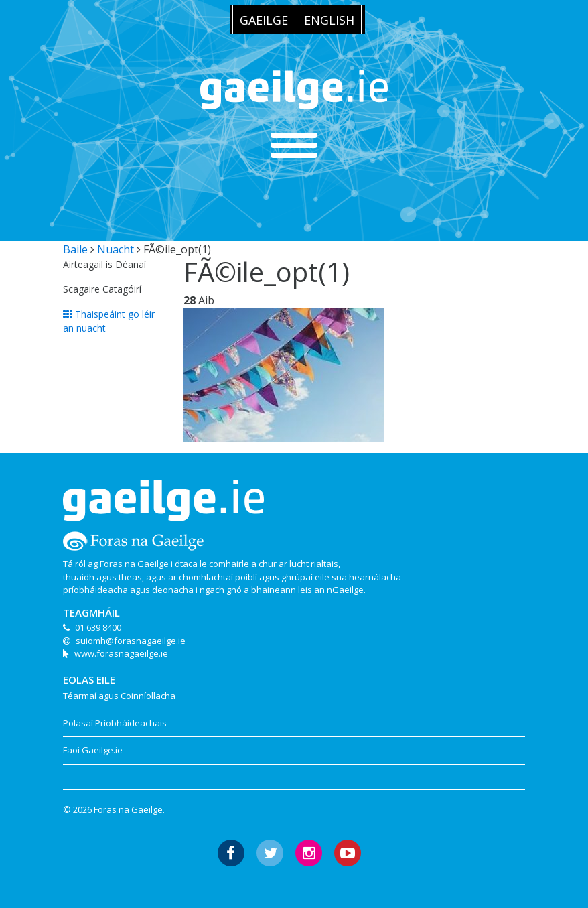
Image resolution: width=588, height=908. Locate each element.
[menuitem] (264, 19)
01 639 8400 (98, 627)
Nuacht (116, 249)
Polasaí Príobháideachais (115, 723)
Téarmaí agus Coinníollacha (119, 696)
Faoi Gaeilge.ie (93, 750)
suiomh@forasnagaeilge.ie (131, 641)
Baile (75, 249)
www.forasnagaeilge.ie (121, 653)
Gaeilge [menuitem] (264, 20)
